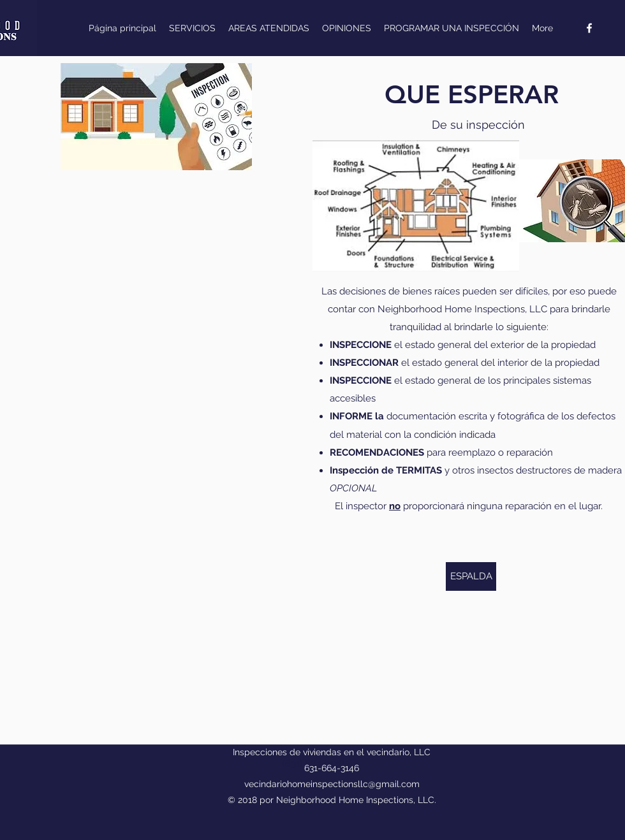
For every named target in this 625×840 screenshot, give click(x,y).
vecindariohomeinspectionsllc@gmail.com (332, 784)
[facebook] (589, 28)
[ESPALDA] (471, 576)
